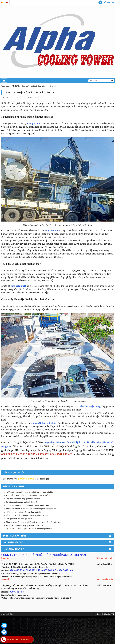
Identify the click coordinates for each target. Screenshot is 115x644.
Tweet (19, 98)
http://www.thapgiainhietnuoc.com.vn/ (27, 598)
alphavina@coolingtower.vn (21, 574)
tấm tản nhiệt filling (90, 407)
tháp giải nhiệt (34, 124)
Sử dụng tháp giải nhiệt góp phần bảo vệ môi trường (27, 515)
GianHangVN (109, 614)
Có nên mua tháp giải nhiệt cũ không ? (21, 502)
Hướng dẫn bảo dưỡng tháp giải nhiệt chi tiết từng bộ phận (30, 492)
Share (7, 98)
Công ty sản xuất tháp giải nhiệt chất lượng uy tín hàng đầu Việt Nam (34, 522)
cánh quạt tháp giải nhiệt (44, 423)
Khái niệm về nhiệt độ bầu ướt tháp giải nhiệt (24, 512)
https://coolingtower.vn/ (20, 576)
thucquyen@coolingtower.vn (47, 574)
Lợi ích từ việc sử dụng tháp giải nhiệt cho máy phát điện (29, 529)
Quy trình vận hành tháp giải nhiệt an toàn (23, 499)
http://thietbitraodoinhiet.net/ (59, 598)
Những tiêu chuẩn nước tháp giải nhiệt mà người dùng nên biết (31, 509)
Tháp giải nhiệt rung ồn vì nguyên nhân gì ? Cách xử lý (28, 495)
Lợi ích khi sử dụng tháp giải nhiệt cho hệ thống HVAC (28, 505)
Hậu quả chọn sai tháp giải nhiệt (19, 519)
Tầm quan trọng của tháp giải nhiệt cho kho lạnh (25, 525)
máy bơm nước (53, 231)
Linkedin (32, 98)
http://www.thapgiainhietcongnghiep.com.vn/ (52, 576)
